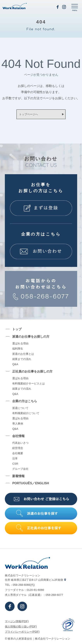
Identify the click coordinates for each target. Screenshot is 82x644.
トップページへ (28, 114)
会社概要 (18, 453)
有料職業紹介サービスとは (28, 383)
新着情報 (18, 476)
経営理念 (18, 448)
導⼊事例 (18, 424)
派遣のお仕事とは (23, 354)
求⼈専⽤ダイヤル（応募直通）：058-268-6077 (34, 595)
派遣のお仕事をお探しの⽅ (31, 336)
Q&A (15, 364)
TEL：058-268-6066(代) (20, 585)
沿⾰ (15, 458)
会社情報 (18, 436)
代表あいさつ (20, 443)
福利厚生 (18, 349)
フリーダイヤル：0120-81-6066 (24, 590)
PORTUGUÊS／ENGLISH (31, 483)
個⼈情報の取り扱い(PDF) (21, 626)
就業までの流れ (22, 359)
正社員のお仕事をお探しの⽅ (32, 371)
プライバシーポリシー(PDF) (22, 632)
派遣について (20, 408)
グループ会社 (20, 469)
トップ (17, 329)
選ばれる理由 (20, 343)
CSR (15, 464)
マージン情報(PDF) (17, 621)
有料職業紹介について (26, 413)
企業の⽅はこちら (25, 401)
